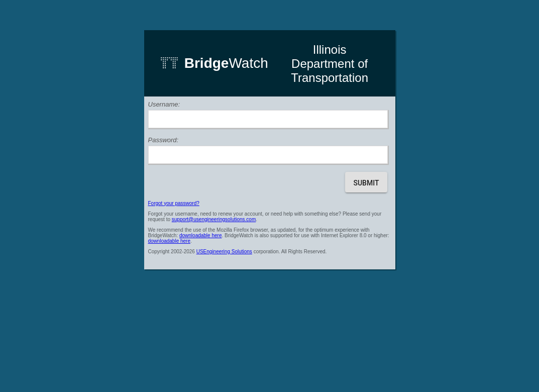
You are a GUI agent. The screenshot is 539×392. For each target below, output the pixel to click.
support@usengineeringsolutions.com (214, 219)
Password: (164, 140)
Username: (164, 104)
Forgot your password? (174, 203)
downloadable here (201, 235)
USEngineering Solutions (224, 252)
